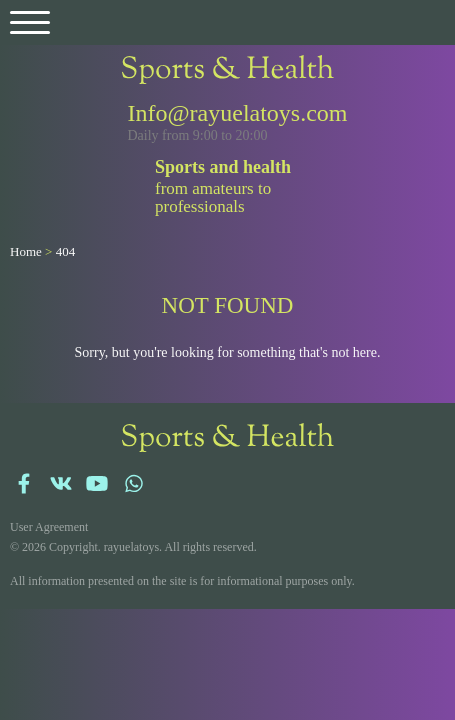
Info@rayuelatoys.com (238, 113)
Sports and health (223, 167)
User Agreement (49, 527)
